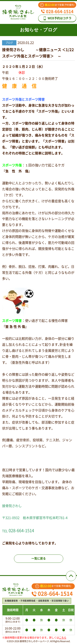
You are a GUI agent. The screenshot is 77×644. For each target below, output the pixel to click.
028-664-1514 (57, 12)
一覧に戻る (39, 558)
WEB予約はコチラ (57, 18)
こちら (63, 638)
